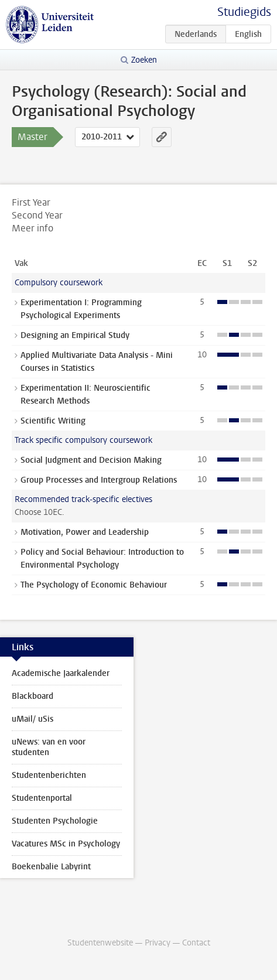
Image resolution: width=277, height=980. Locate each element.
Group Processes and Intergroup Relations (99, 480)
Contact (196, 943)
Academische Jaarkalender (61, 673)
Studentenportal (42, 798)
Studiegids (244, 12)
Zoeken (144, 60)
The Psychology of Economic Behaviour (94, 585)
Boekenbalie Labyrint (51, 867)
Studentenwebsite (100, 943)
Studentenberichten (49, 775)
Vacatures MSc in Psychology (66, 844)
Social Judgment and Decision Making (91, 460)
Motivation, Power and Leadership (85, 532)
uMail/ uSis (33, 719)
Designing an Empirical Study (75, 335)
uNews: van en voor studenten (49, 747)
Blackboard (33, 696)
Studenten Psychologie (55, 821)
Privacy (158, 943)
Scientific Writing (53, 421)
